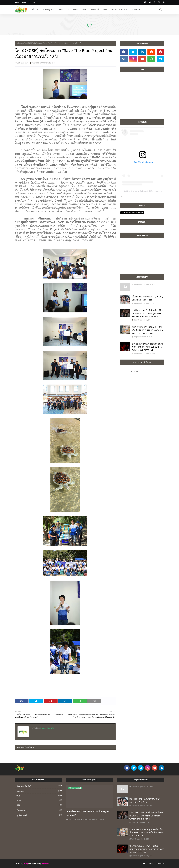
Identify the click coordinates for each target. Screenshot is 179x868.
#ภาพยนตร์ (39, 791)
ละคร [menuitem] (61, 10)
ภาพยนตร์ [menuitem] (95, 10)
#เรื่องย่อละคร (39, 810)
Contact (32, 2)
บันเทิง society (23, 63)
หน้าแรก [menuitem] (35, 10)
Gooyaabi (46, 863)
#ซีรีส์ (39, 805)
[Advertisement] (142, 97)
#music (39, 796)
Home (17, 2)
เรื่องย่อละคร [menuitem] (73, 10)
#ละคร (39, 800)
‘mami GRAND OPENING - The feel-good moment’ (88, 813)
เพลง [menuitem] (105, 10)
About (24, 2)
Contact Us (160, 863)
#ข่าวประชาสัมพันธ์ (39, 786)
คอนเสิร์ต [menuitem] (136, 10)
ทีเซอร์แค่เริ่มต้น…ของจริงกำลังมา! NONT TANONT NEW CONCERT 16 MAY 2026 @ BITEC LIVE (147, 347)
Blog (26, 863)
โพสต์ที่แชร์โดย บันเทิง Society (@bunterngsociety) (144, 191)
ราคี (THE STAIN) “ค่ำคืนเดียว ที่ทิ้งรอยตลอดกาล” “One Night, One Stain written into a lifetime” (147, 313)
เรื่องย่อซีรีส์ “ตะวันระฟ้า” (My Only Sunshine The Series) (148, 298)
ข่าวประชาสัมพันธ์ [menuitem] (119, 10)
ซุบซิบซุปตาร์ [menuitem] (49, 10)
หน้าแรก (20, 43)
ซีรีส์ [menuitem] (84, 10)
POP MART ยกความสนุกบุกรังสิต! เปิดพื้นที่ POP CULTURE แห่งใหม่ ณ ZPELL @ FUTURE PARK (148, 330)
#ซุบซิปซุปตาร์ (39, 815)
